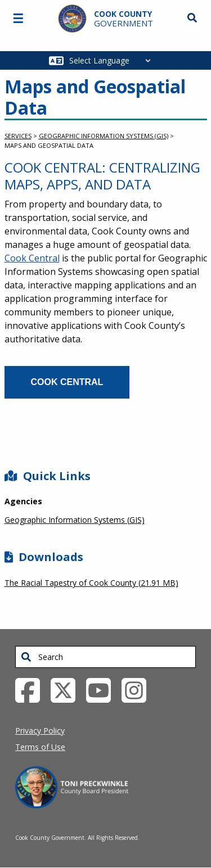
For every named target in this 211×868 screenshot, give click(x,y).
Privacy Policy (40, 731)
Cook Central (32, 258)
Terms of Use (40, 747)
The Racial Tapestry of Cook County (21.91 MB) (91, 583)
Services (18, 136)
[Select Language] (113, 60)
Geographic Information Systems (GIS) (104, 136)
